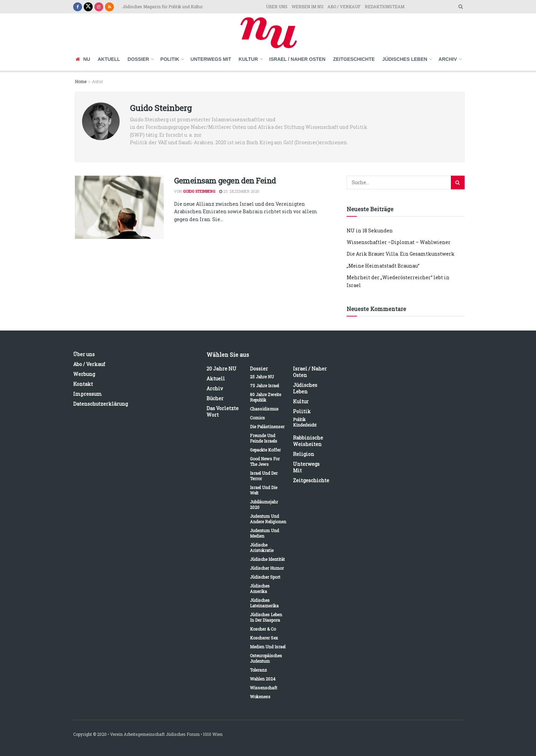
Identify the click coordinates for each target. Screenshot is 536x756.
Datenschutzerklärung (100, 404)
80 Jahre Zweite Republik (265, 397)
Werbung (84, 374)
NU (83, 59)
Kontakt (83, 384)
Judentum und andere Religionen (268, 519)
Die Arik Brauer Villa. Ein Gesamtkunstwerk (401, 254)
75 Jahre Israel (264, 386)
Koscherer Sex (264, 638)
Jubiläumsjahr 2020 (264, 504)
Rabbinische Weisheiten (308, 441)
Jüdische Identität (267, 559)
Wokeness (260, 697)
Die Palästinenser (267, 427)
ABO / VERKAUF (344, 6)
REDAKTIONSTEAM (385, 6)
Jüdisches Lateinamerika (264, 603)
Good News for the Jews (265, 461)
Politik (170, 59)
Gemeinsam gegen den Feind (225, 181)
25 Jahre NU (262, 377)
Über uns (84, 354)
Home (81, 81)
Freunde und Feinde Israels (264, 438)
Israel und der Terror (264, 476)
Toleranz (258, 670)
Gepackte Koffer (265, 450)
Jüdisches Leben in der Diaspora (266, 617)
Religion (304, 454)
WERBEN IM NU (307, 6)
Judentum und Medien (264, 533)
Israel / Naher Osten (298, 59)
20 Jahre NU (222, 369)
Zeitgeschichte (354, 59)
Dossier (138, 59)
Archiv (448, 59)
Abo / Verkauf (89, 364)
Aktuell (109, 59)
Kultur (248, 59)
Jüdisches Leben (405, 59)
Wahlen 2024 (263, 679)
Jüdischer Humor (267, 568)
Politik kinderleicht (305, 422)
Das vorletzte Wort (223, 411)
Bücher (215, 398)
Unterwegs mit (211, 59)
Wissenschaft (264, 688)
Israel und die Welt (264, 490)
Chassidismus (264, 409)
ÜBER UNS (277, 6)
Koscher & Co (263, 629)
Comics (257, 418)
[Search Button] (458, 183)
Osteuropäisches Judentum (266, 658)
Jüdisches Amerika (260, 589)
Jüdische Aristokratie (262, 548)
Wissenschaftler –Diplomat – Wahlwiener (399, 242)
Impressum (88, 394)
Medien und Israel (268, 647)
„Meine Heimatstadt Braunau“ (383, 266)
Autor (97, 81)
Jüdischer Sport (265, 577)
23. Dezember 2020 (239, 191)
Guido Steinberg (199, 191)
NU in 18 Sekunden (370, 231)
